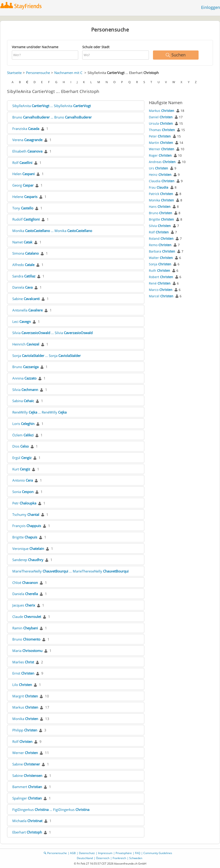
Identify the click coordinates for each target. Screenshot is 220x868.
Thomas (162, 130)
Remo (160, 245)
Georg (23, 185)
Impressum (105, 853)
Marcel (161, 296)
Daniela (22, 287)
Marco (161, 290)
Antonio (23, 480)
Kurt (21, 469)
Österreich (103, 858)
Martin (161, 143)
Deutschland (85, 858)
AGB (73, 853)
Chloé (25, 583)
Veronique (28, 549)
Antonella (27, 310)
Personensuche (38, 73)
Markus (25, 707)
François (27, 526)
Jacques (24, 605)
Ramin (25, 628)
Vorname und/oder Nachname (35, 47)
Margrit (25, 696)
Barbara (162, 251)
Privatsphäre (124, 853)
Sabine (26, 299)
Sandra (24, 276)
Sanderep (28, 560)
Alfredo (23, 265)
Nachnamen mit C (68, 73)
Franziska (26, 129)
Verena (27, 140)
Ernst (23, 673)
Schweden (136, 858)
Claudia (162, 181)
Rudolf (26, 219)
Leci (22, 322)
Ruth (159, 270)
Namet (22, 242)
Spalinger (27, 798)
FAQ (138, 853)
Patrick (161, 194)
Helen (23, 174)
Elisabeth (27, 151)
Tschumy (26, 514)
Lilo (22, 685)
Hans (160, 207)
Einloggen (211, 7)
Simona (26, 253)
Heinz (160, 175)
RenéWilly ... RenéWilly (39, 412)
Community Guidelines (158, 853)
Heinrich (26, 344)
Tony (23, 208)
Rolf (22, 163)
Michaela (27, 821)
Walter (161, 258)
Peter (160, 136)
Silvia (25, 390)
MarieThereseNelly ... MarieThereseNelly (70, 571)
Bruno (25, 367)
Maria (27, 651)
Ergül (22, 458)
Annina (24, 378)
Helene (25, 197)
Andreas (162, 162)
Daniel (161, 117)
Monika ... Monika (52, 231)
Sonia (23, 492)
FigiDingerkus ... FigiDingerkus (51, 810)
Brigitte (25, 537)
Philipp (25, 730)
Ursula (161, 123)
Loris (23, 424)
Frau (159, 187)
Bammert (27, 787)
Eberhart (27, 832)
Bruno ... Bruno (52, 117)
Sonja (160, 264)
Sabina (23, 401)
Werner (25, 753)
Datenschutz (87, 853)
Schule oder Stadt (96, 47)
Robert (161, 277)
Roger (160, 155)
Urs (158, 168)
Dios (21, 446)
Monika (25, 719)
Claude (27, 617)
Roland (161, 239)
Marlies (23, 662)
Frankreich (119, 858)
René (160, 283)
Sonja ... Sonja (47, 356)
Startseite (14, 73)
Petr (24, 503)
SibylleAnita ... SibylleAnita (52, 106)
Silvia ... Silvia (52, 333)
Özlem (23, 435)
